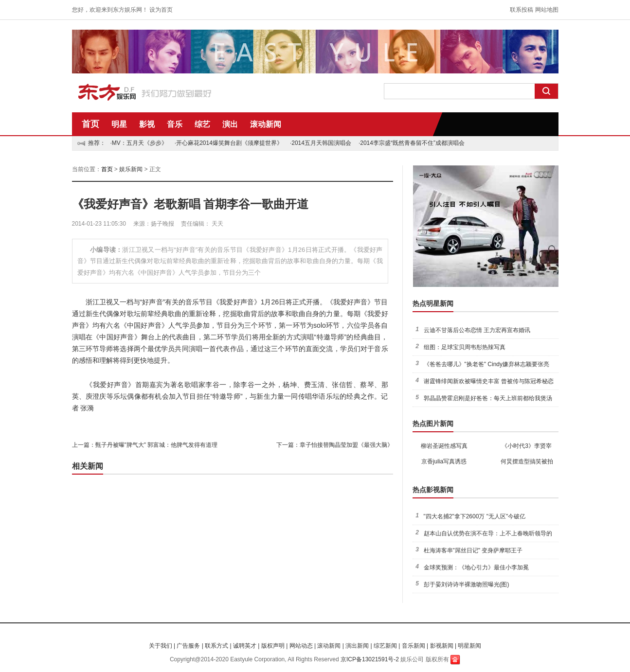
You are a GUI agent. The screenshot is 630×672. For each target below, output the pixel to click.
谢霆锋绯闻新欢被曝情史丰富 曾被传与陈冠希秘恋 (489, 381)
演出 (230, 124)
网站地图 (547, 10)
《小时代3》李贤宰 (527, 446)
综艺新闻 (385, 646)
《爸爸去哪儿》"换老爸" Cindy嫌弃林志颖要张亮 (487, 364)
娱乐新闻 (131, 169)
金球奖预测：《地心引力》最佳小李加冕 (476, 567)
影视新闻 (442, 646)
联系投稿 (522, 10)
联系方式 (216, 646)
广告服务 (188, 646)
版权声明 (273, 646)
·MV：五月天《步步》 (139, 143)
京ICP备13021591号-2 (370, 659)
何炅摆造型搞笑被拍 (527, 461)
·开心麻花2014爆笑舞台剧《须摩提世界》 (229, 143)
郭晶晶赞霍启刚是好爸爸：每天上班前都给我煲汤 (488, 398)
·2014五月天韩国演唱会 (321, 143)
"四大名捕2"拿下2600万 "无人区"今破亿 (475, 516)
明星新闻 (469, 646)
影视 (147, 124)
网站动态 (301, 646)
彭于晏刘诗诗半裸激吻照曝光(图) (467, 584)
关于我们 (161, 646)
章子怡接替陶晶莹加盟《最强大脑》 (346, 445)
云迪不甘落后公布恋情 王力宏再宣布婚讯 (477, 330)
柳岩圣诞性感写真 (444, 446)
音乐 (175, 124)
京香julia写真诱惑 (444, 461)
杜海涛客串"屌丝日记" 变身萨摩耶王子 (473, 550)
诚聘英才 (245, 646)
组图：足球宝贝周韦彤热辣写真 (465, 347)
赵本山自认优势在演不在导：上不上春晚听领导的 (488, 533)
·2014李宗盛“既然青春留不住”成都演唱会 (412, 143)
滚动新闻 (266, 124)
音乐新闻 (414, 646)
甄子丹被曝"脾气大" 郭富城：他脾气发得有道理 (157, 445)
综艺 (202, 124)
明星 (119, 124)
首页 (90, 124)
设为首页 (161, 10)
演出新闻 (357, 646)
